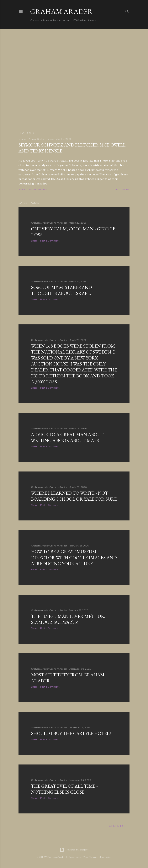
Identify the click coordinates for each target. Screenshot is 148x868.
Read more (122, 189)
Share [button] (22, 189)
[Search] (127, 11)
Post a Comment (37, 189)
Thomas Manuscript (100, 857)
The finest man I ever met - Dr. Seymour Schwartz (68, 619)
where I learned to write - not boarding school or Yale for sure (74, 496)
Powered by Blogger (74, 850)
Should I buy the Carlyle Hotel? (71, 733)
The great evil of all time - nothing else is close (64, 789)
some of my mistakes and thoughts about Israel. (61, 290)
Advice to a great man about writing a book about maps (67, 437)
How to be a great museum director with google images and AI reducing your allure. (74, 558)
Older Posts (119, 826)
